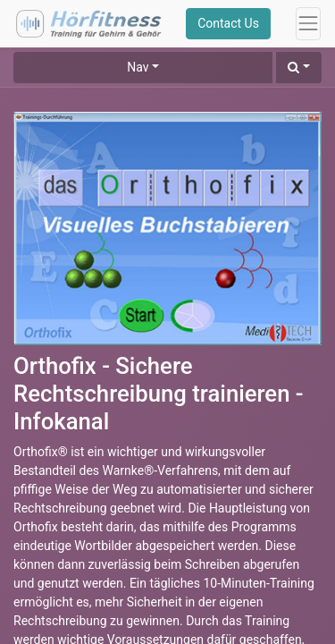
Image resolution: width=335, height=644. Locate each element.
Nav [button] (138, 67)
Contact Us (228, 23)
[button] (299, 68)
